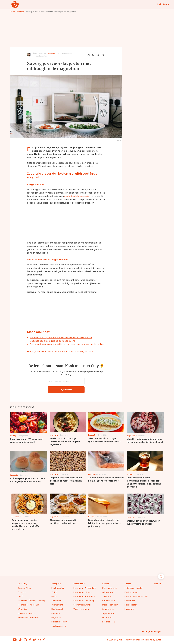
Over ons (22, 592)
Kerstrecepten (58, 588)
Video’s (158, 584)
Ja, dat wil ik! (66, 390)
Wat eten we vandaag (86, 4)
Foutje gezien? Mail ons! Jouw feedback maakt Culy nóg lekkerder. (61, 351)
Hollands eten (109, 622)
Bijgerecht (56, 613)
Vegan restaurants (82, 609)
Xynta (158, 640)
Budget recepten (59, 622)
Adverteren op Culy (27, 613)
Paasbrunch (130, 609)
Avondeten (56, 601)
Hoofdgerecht (58, 609)
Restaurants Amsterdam (85, 588)
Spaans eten (108, 609)
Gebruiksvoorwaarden (28, 618)
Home (13, 12)
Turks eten (107, 596)
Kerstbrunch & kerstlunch (136, 596)
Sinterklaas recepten (134, 588)
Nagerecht (56, 618)
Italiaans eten (109, 601)
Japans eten (108, 613)
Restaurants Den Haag (84, 601)
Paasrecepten (131, 605)
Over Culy (22, 584)
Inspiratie (126, 4)
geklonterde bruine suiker (77, 196)
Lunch (54, 596)
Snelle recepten (59, 626)
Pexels (119, 141)
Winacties (22, 609)
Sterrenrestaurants (82, 605)
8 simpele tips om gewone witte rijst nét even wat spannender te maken (67, 344)
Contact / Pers (25, 588)
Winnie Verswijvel (39, 53)
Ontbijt (55, 592)
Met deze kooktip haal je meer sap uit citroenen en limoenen (61, 338)
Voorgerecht (57, 605)
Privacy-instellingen (152, 631)
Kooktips (21, 12)
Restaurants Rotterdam (84, 596)
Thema (128, 584)
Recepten (62, 4)
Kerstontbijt (130, 601)
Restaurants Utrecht (83, 592)
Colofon (21, 596)
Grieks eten (108, 592)
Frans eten (107, 618)
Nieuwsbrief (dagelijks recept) (31, 601)
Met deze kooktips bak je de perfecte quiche (52, 341)
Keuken (109, 4)
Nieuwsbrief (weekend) (28, 605)
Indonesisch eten (110, 605)
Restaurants (145, 4)
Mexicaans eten (110, 588)
